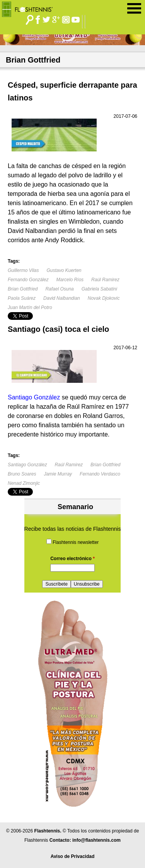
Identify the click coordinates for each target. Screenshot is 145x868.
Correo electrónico (72, 559)
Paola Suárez (22, 298)
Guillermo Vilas (23, 270)
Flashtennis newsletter (76, 542)
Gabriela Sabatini (99, 289)
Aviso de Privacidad (73, 856)
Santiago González (27, 465)
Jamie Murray (58, 474)
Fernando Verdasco (100, 474)
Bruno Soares (22, 474)
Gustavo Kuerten (64, 270)
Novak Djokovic (104, 298)
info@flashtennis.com (96, 840)
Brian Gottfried (23, 289)
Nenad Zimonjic (24, 483)
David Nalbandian (62, 298)
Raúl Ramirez (105, 280)
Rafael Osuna (59, 289)
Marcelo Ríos (70, 280)
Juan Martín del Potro (30, 307)
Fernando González (28, 280)
